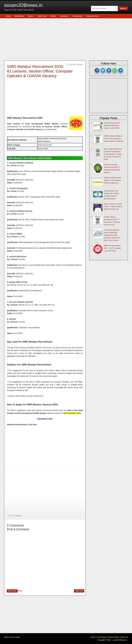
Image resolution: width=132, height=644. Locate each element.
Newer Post (12, 591)
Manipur (18, 516)
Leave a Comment (76, 65)
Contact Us (124, 637)
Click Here (32, 425)
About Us (94, 637)
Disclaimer (103, 637)
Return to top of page (12, 637)
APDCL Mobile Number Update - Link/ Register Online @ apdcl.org (112, 180)
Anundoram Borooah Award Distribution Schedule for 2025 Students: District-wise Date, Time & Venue (112, 235)
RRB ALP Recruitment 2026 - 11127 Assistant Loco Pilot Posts (112, 248)
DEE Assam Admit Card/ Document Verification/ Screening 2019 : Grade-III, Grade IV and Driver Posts (113, 154)
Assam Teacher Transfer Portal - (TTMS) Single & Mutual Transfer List (113, 206)
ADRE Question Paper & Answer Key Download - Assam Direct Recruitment (114, 139)
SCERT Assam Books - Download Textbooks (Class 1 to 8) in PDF (112, 125)
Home (20, 591)
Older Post (79, 591)
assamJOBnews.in (23, 5)
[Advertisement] (67, 39)
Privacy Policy (113, 637)
